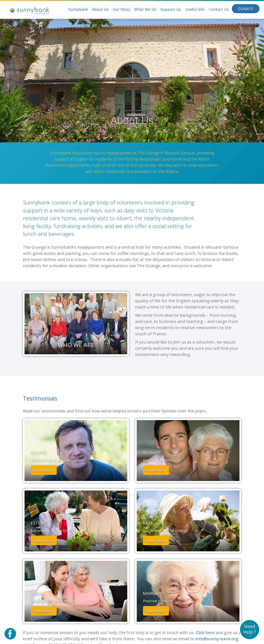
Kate (148, 523)
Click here (205, 633)
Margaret (154, 593)
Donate (246, 9)
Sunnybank (78, 9)
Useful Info (195, 9)
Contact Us (219, 9)
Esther (38, 523)
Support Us (171, 9)
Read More (44, 470)
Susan (37, 593)
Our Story (121, 9)
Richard (152, 453)
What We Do (145, 9)
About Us (100, 9)
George (39, 453)
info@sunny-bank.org (217, 639)
